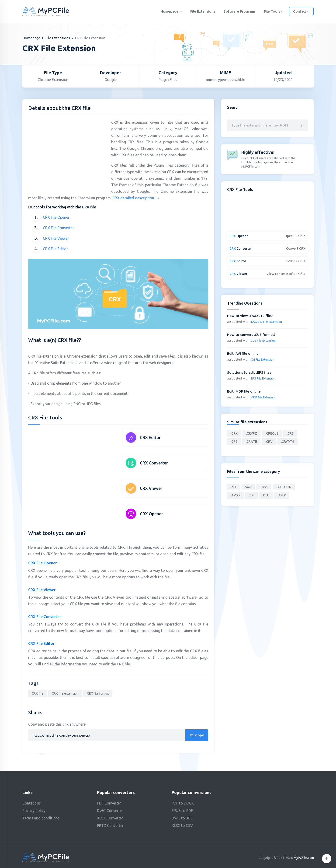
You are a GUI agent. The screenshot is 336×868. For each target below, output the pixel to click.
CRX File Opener (56, 217)
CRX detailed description (136, 198)
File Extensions (203, 11)
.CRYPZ (251, 433)
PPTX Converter (110, 826)
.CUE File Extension (263, 341)
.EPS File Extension (263, 378)
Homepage (171, 11)
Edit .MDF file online (244, 391)
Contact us (32, 803)
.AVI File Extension (262, 359)
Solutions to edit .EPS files (249, 372)
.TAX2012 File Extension (266, 322)
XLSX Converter (110, 818)
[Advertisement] (67, 152)
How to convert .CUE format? (251, 335)
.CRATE (251, 442)
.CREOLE (272, 433)
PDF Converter (109, 803)
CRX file (38, 693)
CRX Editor (150, 437)
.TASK (264, 487)
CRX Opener (151, 514)
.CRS (290, 433)
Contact (301, 11)
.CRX (234, 433)
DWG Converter (110, 811)
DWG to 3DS (182, 818)
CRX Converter (154, 463)
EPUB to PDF (182, 811)
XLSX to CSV (182, 826)
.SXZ (248, 487)
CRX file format (98, 693)
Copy (197, 735)
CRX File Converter (58, 228)
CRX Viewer (151, 488)
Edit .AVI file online (243, 353)
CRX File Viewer (56, 238)
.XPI (233, 487)
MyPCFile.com (304, 858)
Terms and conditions (41, 818)
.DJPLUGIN (284, 487)
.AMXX (236, 495)
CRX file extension (65, 693)
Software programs (240, 11)
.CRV (269, 442)
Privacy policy (34, 811)
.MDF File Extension (263, 397)
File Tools (274, 11)
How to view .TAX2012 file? (250, 316)
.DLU (266, 495)
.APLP (282, 495)
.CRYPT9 (288, 442)
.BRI (251, 495)
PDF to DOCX (183, 803)
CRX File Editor (55, 249)
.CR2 (234, 442)
